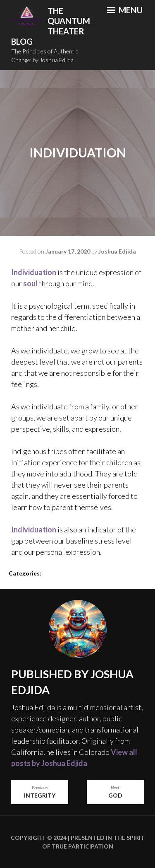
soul (30, 283)
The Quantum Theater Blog (51, 26)
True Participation (82, 846)
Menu (125, 10)
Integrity (40, 792)
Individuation (34, 272)
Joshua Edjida (117, 251)
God (115, 792)
